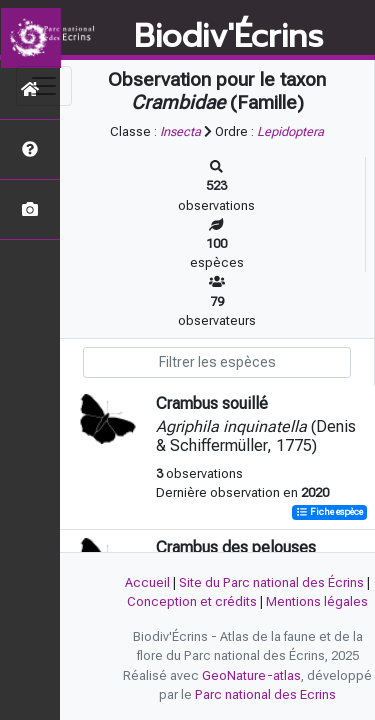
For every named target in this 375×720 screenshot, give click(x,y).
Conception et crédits (192, 601)
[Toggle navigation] (44, 86)
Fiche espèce (329, 512)
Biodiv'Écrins (228, 37)
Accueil (147, 582)
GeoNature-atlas (251, 675)
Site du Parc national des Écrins (271, 582)
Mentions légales (317, 601)
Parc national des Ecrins (265, 694)
